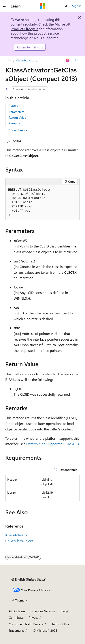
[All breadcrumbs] (9, 60)
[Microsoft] (43, 6)
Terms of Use (60, 624)
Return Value (17, 117)
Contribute (16, 617)
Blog (64, 611)
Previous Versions (44, 611)
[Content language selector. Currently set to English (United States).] (29, 579)
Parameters (16, 112)
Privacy (34, 617)
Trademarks (17, 630)
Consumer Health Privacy (26, 624)
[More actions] (76, 60)
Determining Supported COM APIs (53, 444)
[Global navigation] (4, 6)
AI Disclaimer (18, 611)
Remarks (15, 123)
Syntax (13, 106)
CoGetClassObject (19, 541)
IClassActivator (25, 60)
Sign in (77, 6)
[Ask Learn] (68, 60)
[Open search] (66, 6)
